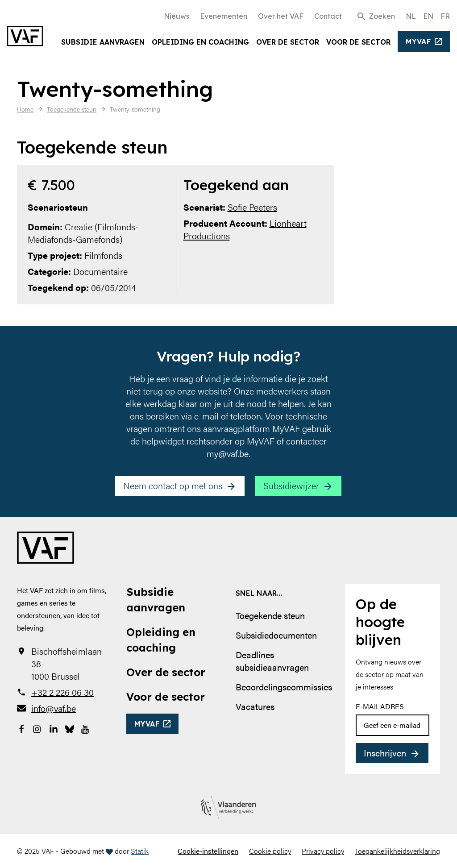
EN (428, 16)
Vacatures (255, 706)
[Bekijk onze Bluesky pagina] (70, 728)
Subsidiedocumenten (276, 635)
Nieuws (177, 16)
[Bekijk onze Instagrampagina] (37, 728)
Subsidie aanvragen (103, 42)
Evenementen (224, 16)
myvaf (418, 42)
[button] (376, 16)
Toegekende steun (270, 615)
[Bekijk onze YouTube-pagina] (86, 728)
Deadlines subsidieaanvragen (272, 661)
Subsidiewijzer (291, 485)
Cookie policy (270, 851)
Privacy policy (323, 851)
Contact (328, 16)
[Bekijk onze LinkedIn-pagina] (54, 728)
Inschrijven (385, 753)
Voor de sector (358, 42)
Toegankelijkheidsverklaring (397, 851)
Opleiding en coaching (200, 42)
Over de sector (288, 42)
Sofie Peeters (252, 207)
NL (411, 16)
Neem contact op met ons (173, 485)
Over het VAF (281, 16)
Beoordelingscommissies (284, 687)
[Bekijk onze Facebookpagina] (21, 728)
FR (445, 16)
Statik (140, 851)
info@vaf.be (54, 708)
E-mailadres (380, 706)
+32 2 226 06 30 (62, 692)
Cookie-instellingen (208, 851)
